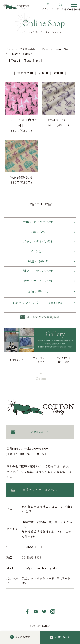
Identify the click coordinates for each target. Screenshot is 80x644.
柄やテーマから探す (38, 271)
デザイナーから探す (38, 281)
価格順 (43, 73)
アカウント (48, 9)
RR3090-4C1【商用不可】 (21, 122)
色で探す (38, 251)
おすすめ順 (25, 73)
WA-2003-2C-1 (21, 177)
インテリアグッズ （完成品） (38, 303)
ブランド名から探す (38, 241)
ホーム (10, 49)
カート (61, 9)
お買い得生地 (38, 291)
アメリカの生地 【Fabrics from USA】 (45, 49)
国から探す (38, 232)
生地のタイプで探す (38, 222)
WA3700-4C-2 (59, 120)
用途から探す (38, 261)
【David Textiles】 (22, 54)
